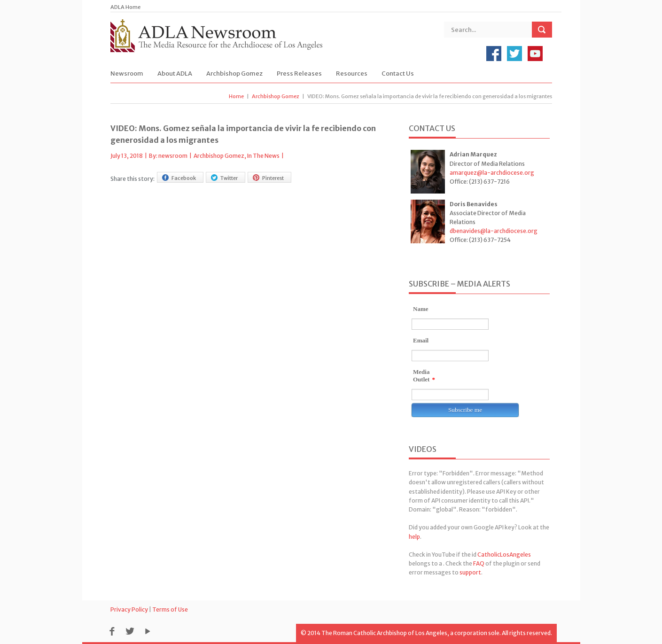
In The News (263, 156)
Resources (352, 74)
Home (236, 96)
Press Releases (299, 74)
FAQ (479, 563)
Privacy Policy (129, 609)
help (414, 537)
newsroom (173, 156)
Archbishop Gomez (234, 74)
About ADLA (175, 74)
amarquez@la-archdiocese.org (492, 173)
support (470, 572)
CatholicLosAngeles (504, 555)
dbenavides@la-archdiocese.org (494, 231)
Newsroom (127, 74)
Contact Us (398, 74)
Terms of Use (170, 609)
